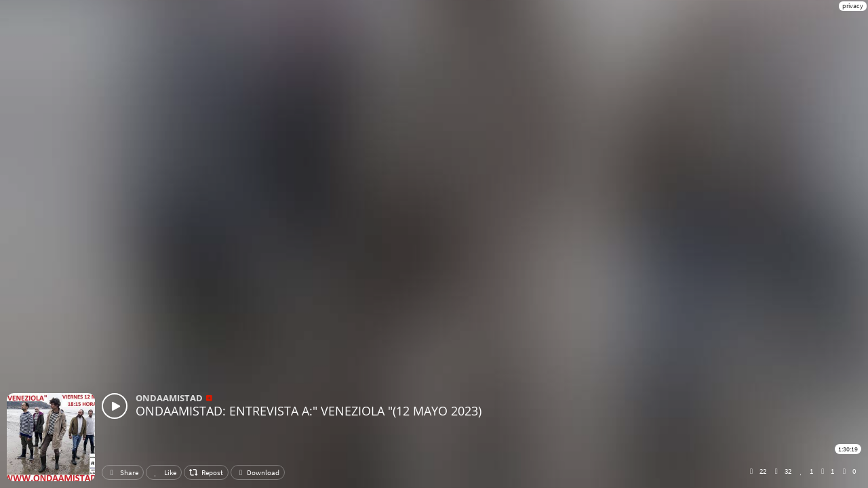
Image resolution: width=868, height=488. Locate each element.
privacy (853, 6)
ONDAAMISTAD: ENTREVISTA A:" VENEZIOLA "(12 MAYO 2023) (309, 411)
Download (258, 472)
